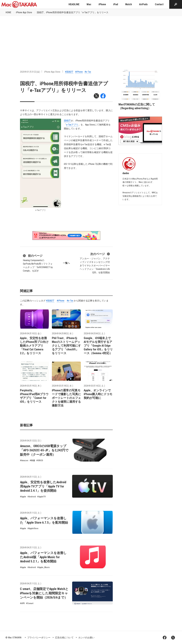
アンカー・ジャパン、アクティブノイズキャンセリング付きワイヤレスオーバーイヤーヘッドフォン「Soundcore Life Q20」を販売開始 (95, 263)
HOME (8, 12)
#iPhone (79, 72)
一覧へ (66, 263)
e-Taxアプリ (72, 125)
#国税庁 (69, 72)
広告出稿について (64, 638)
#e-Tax (88, 72)
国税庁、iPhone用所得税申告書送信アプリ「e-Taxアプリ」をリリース (73, 12)
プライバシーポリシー (39, 638)
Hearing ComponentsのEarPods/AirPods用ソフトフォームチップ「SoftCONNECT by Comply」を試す (38, 263)
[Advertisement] (91, 38)
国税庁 (67, 121)
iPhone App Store (24, 12)
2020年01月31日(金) (30, 72)
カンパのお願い (86, 638)
